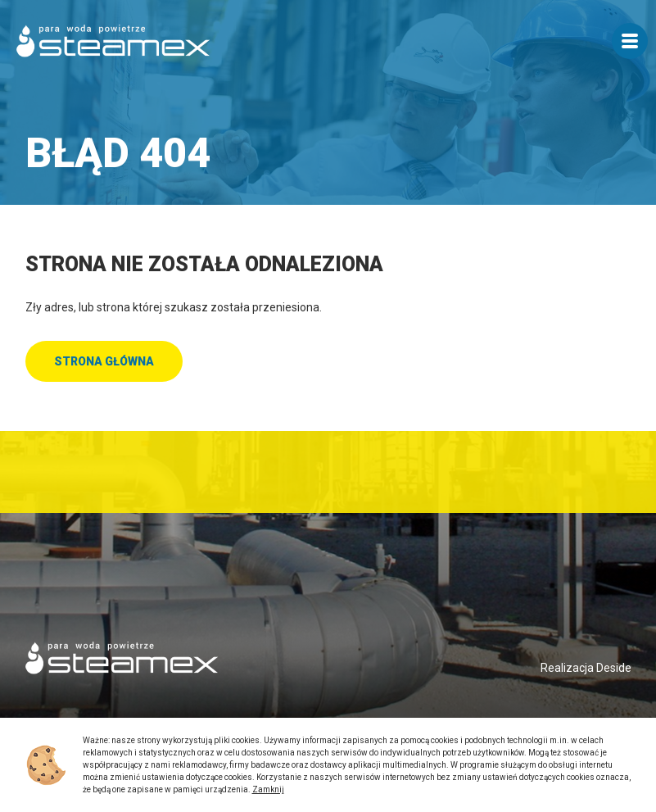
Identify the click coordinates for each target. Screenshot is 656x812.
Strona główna (104, 361)
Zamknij (268, 789)
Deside (614, 668)
